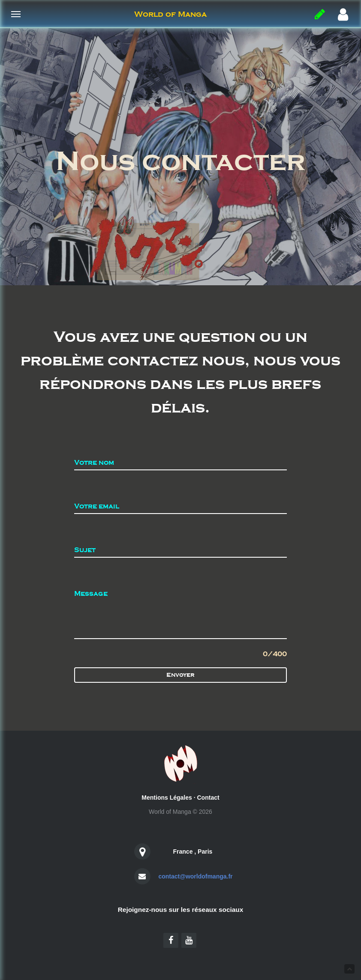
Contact (208, 798)
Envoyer (180, 675)
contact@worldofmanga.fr (195, 876)
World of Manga (170, 14)
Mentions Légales (167, 798)
